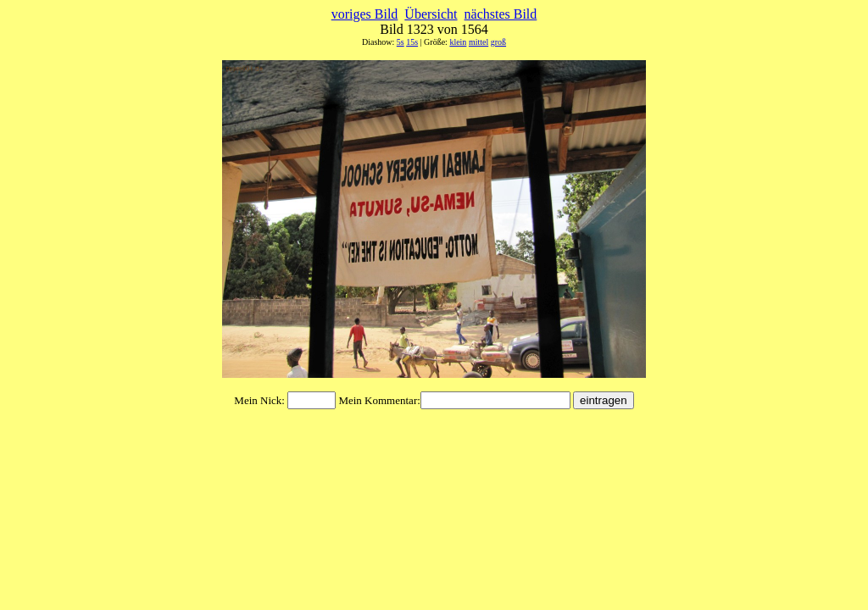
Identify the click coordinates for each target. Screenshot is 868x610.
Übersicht (431, 14)
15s (412, 42)
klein (458, 42)
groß (498, 42)
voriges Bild (365, 14)
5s (401, 42)
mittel (479, 42)
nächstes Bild (501, 14)
